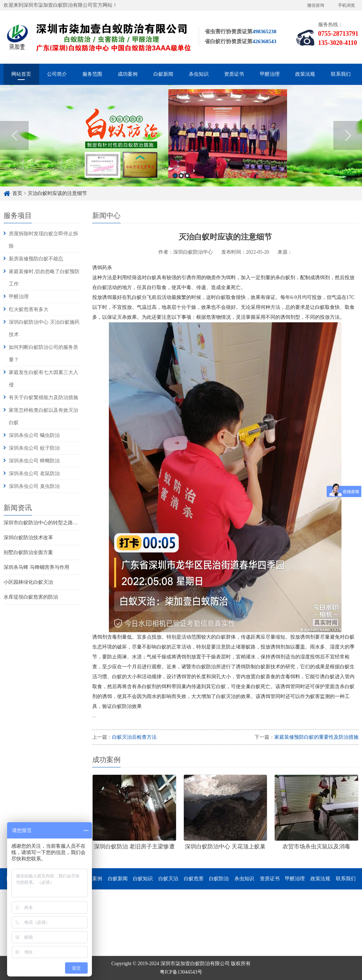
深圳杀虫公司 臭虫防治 (34, 486)
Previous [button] (14, 137)
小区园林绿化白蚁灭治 (28, 582)
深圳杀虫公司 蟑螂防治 (34, 461)
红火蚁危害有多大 (29, 309)
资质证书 (234, 74)
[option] (181, 137)
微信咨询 (316, 5)
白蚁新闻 (163, 74)
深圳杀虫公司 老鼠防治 (34, 474)
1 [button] (175, 177)
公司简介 (57, 74)
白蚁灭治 (168, 879)
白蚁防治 (219, 879)
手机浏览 (346, 5)
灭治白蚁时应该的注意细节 (57, 193)
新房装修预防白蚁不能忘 (36, 259)
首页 (17, 193)
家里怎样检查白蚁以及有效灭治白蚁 (43, 416)
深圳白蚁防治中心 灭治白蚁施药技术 (44, 328)
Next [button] (348, 137)
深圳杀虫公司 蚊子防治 (34, 448)
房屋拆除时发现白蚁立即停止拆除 (43, 240)
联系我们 (341, 74)
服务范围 (92, 74)
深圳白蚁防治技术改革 (28, 538)
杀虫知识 (199, 74)
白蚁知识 (143, 879)
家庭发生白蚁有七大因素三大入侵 (43, 379)
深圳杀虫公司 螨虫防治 (34, 435)
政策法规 (305, 74)
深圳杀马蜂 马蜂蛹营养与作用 (36, 567)
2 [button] (181, 177)
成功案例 (128, 74)
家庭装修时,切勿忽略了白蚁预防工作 (44, 278)
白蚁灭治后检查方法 (134, 737)
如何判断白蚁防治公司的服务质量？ (43, 353)
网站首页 (21, 74)
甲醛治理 (270, 74)
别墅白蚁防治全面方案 (28, 552)
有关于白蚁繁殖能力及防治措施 (43, 397)
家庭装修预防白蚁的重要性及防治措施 (316, 737)
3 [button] (187, 177)
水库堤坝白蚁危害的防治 (31, 597)
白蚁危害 (194, 879)
